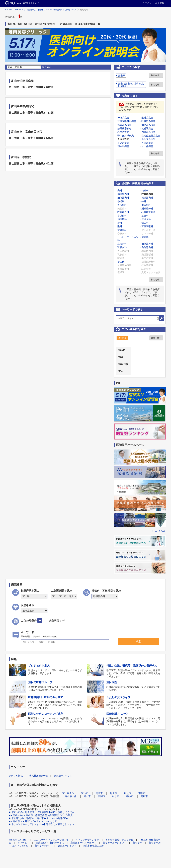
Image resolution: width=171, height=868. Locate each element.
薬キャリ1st (155, 843)
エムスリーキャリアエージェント (51, 840)
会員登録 (160, 3)
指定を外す (156, 75)
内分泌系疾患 (148, 132)
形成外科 (146, 205)
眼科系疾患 (147, 118)
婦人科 (145, 223)
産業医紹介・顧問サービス (50, 843)
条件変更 (122, 338)
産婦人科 (146, 219)
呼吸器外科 (123, 212)
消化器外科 (147, 244)
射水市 (113, 793)
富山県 (122, 76)
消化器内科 (123, 198)
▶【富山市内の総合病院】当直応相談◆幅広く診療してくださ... (42, 812)
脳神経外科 (147, 208)
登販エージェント (67, 846)
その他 (121, 262)
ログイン (147, 3)
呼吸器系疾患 (148, 121)
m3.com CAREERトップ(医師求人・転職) (24, 10)
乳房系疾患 (123, 132)
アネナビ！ (23, 843)
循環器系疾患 (124, 125)
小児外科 (122, 216)
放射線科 (122, 230)
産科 (120, 223)
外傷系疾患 (147, 143)
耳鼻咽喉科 (147, 226)
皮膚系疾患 (147, 128)
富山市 (85, 793)
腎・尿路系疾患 (126, 136)
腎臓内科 (122, 247)
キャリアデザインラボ (87, 840)
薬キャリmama (20, 846)
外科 (144, 201)
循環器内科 (147, 198)
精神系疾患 (123, 146)
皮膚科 (145, 216)
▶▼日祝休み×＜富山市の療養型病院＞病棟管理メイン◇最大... (42, 815)
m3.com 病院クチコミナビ (119, 840)
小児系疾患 (123, 143)
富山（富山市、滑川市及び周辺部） (131, 85)
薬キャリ (137, 843)
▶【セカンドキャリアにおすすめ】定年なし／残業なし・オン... (42, 824)
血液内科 (122, 244)
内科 (120, 190)
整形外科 (122, 205)
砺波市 (128, 793)
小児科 (121, 201)
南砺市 (142, 793)
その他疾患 (147, 146)
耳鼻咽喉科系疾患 (127, 121)
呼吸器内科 (147, 194)
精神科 (145, 190)
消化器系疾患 (148, 125)
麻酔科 (145, 237)
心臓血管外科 (148, 212)
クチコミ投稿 (16, 776)
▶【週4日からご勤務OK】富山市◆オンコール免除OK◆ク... (40, 818)
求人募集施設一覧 (39, 776)
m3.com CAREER (18, 840)
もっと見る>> (158, 531)
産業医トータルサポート (83, 843)
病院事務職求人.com (94, 846)
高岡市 (99, 793)
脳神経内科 (123, 194)
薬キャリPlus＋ (43, 846)
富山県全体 (68, 793)
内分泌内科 (147, 247)
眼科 (120, 226)
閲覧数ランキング (63, 776)
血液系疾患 (123, 139)
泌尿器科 (122, 219)
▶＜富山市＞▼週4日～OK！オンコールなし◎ (33, 821)
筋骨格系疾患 (124, 128)
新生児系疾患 (148, 139)
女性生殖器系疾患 (151, 136)
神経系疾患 (123, 118)
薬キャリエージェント (115, 843)
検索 (138, 641)
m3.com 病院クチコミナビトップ (61, 10)
